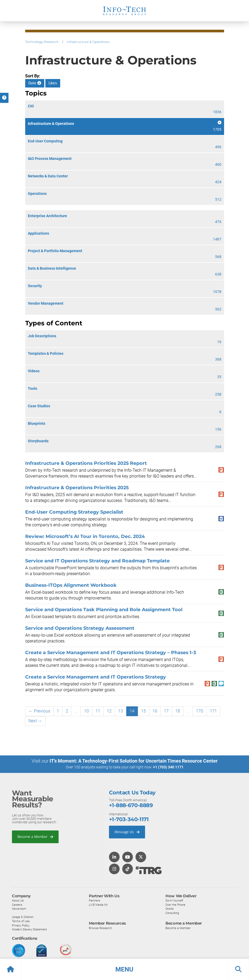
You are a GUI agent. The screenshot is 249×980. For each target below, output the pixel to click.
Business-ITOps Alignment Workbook (71, 585)
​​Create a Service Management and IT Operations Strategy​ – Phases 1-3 (111, 652)
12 (109, 711)
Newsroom (19, 908)
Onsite (170, 908)
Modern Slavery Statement (29, 929)
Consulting (172, 913)
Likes (53, 83)
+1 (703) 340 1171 (168, 767)
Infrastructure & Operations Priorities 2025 (77, 487)
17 (166, 711)
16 (155, 711)
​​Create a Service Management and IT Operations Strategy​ (96, 677)
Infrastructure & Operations (88, 42)
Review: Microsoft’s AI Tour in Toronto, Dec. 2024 (85, 536)
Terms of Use (21, 921)
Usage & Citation (23, 917)
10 (86, 711)
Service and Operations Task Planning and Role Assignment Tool (104, 609)
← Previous (39, 711)
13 (121, 711)
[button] (124, 969)
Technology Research (42, 42)
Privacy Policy (21, 925)
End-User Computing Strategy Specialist (74, 512)
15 (143, 711)
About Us (18, 900)
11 (98, 711)
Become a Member (35, 836)
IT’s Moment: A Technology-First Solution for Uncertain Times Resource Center (134, 761)
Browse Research (100, 928)
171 (213, 711)
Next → (35, 721)
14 (132, 711)
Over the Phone (175, 904)
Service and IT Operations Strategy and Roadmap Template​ (97, 561)
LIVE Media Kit (98, 904)
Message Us (127, 832)
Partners (95, 900)
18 (178, 711)
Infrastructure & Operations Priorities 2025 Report (86, 463)
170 (200, 711)
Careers (17, 904)
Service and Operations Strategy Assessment (80, 628)
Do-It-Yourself (174, 900)
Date (35, 83)
